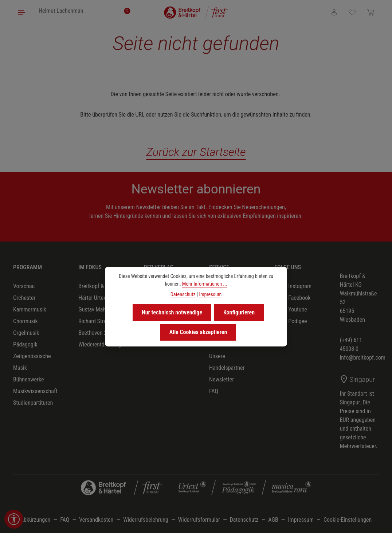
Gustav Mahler (95, 309)
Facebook (293, 298)
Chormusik (26, 321)
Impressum (301, 520)
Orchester (24, 298)
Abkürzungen (36, 520)
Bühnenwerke (29, 379)
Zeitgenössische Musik (32, 362)
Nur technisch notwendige (172, 312)
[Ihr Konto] (334, 12)
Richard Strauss (96, 321)
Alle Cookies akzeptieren (198, 332)
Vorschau (24, 286)
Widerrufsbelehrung (146, 520)
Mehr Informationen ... (205, 284)
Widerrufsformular (199, 520)
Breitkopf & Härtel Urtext (93, 292)
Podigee (291, 321)
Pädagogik (25, 344)
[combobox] (75, 11)
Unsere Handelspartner (227, 362)
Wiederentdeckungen (102, 344)
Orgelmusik (26, 333)
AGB (273, 520)
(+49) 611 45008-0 (351, 344)
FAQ (214, 391)
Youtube (291, 310)
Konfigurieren (239, 312)
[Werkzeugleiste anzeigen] (14, 519)
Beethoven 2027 (97, 333)
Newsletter (222, 379)
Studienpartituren (33, 403)
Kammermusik (30, 309)
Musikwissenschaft (35, 391)
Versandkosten (96, 520)
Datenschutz (244, 520)
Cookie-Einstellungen (348, 520)
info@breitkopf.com (363, 358)
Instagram (294, 286)
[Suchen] (127, 11)
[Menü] (21, 12)
